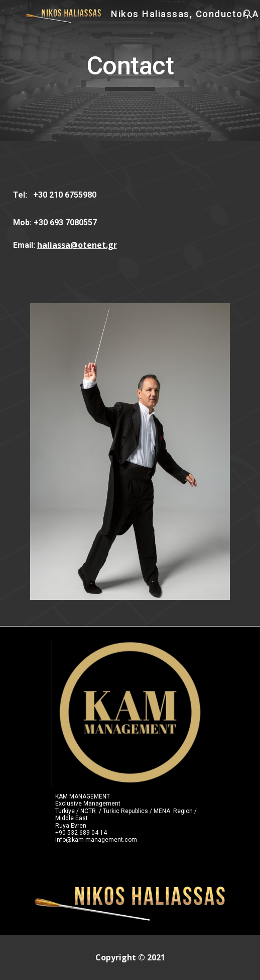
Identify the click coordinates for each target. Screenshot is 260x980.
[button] (12, 14)
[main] (130, 70)
